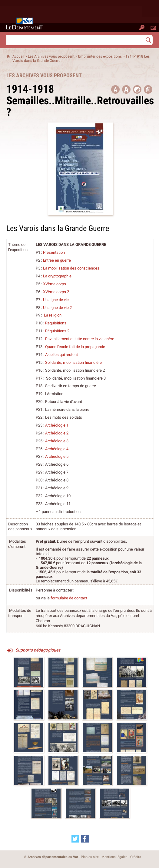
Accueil (18, 56)
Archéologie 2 (57, 433)
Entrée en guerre (57, 260)
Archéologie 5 (57, 456)
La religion (53, 315)
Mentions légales (114, 857)
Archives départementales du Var (53, 857)
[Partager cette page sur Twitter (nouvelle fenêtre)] (75, 839)
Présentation (54, 252)
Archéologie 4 (57, 449)
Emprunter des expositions (100, 56)
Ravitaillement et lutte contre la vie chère (80, 339)
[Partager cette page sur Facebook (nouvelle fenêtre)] (85, 839)
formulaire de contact (69, 598)
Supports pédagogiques (38, 650)
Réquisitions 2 (57, 331)
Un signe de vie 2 (57, 308)
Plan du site (90, 857)
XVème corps (55, 284)
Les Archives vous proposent (51, 56)
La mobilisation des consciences (71, 268)
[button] (126, 89)
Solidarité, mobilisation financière (73, 362)
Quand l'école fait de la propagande (75, 347)
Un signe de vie (56, 300)
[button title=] (115, 89)
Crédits (136, 857)
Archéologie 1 (57, 425)
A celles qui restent (61, 355)
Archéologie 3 (57, 441)
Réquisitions (56, 323)
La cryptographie (57, 276)
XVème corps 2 (56, 292)
